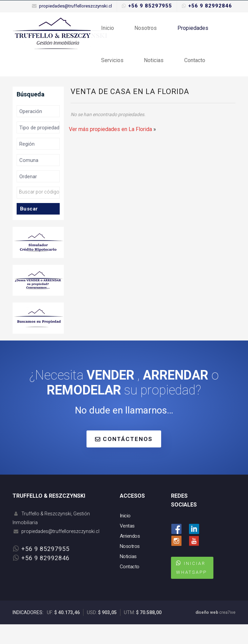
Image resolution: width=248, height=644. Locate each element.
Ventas (127, 546)
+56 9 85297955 (150, 6)
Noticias (149, 75)
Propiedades (184, 33)
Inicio (106, 33)
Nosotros (140, 33)
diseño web (207, 632)
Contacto (186, 75)
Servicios (111, 75)
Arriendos (130, 556)
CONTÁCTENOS (124, 459)
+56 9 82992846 (210, 6)
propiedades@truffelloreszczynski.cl (75, 6)
